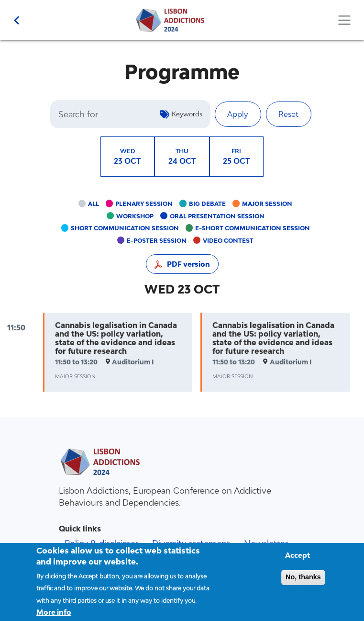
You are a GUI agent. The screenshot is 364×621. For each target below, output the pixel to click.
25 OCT (237, 156)
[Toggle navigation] (344, 20)
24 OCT (182, 156)
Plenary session (144, 204)
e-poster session (157, 241)
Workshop (135, 216)
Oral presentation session (217, 216)
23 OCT (127, 156)
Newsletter (266, 543)
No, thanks (303, 583)
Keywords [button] (187, 114)
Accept (298, 561)
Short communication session (125, 228)
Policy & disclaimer (101, 543)
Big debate (207, 204)
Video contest (228, 241)
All (94, 204)
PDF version (188, 264)
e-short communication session (253, 228)
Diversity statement (191, 543)
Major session (267, 204)
